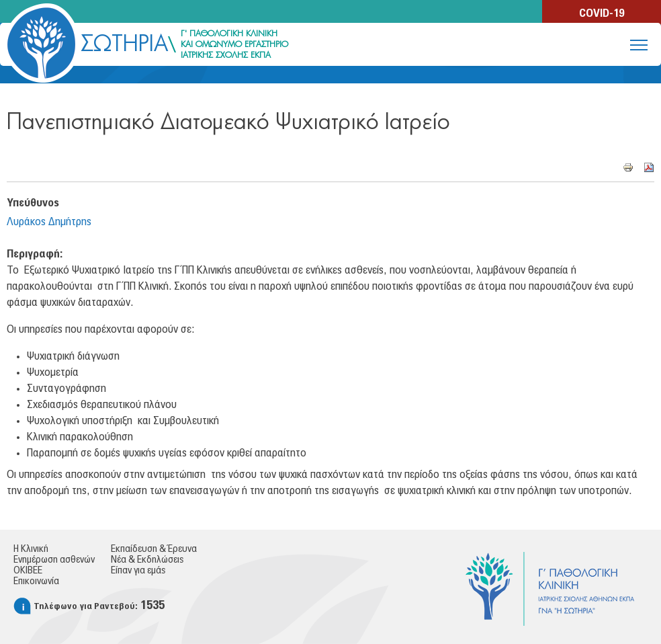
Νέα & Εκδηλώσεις (147, 560)
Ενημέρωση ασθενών (54, 560)
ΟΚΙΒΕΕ (28, 571)
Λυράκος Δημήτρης (49, 222)
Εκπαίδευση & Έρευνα (154, 549)
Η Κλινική (31, 549)
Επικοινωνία (36, 581)
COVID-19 (602, 13)
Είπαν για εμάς (138, 571)
